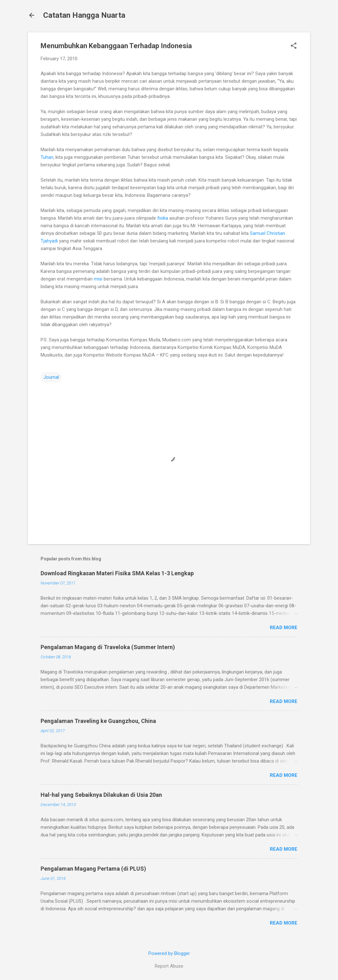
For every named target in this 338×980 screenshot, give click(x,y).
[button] (294, 46)
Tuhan (47, 157)
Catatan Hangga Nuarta (84, 15)
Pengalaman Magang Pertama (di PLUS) (93, 869)
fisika (163, 218)
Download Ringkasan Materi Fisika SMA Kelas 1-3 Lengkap (117, 573)
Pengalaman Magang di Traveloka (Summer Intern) (108, 647)
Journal (51, 377)
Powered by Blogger (169, 953)
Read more (284, 628)
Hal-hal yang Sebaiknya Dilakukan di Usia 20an (101, 795)
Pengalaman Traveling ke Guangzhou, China (98, 721)
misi (98, 279)
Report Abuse (169, 966)
